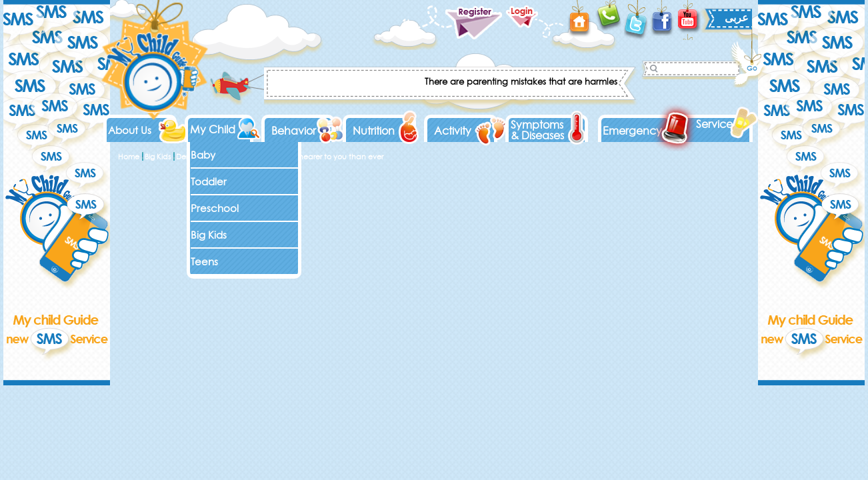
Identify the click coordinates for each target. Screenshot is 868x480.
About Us (130, 130)
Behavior (294, 131)
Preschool (215, 208)
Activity (453, 131)
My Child (213, 129)
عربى (737, 17)
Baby (203, 155)
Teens (204, 262)
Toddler (209, 182)
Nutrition (374, 131)
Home (129, 157)
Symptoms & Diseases (537, 130)
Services (716, 124)
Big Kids (209, 235)
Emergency (632, 131)
